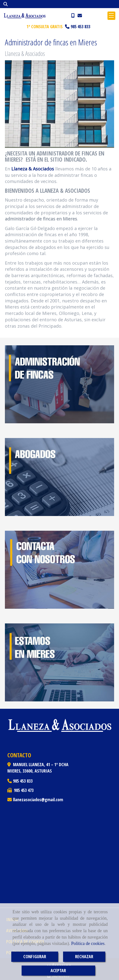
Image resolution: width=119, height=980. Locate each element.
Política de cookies (88, 943)
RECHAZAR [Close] (84, 956)
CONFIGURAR (35, 956)
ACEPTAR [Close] (58, 970)
